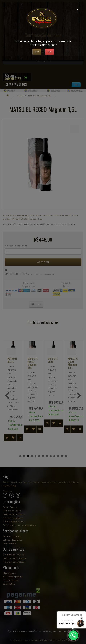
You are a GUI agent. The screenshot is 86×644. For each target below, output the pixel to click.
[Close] (77, 9)
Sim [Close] (37, 52)
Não (49, 52)
